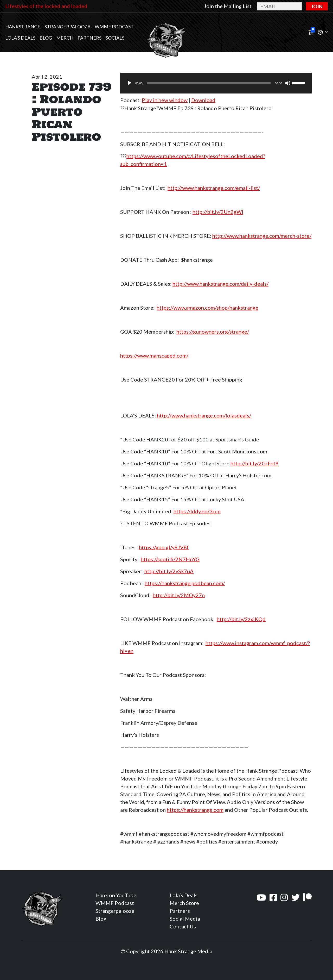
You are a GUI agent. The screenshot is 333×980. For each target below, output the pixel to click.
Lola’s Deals (20, 38)
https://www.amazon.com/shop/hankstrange (207, 308)
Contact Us (183, 926)
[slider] (209, 83)
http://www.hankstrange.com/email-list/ (214, 188)
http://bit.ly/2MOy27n (179, 595)
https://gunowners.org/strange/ (213, 332)
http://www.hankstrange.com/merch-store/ (262, 236)
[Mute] (288, 83)
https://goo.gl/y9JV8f (164, 547)
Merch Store (184, 903)
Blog (46, 38)
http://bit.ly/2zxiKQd (241, 619)
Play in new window (165, 100)
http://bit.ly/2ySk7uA (169, 571)
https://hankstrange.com (195, 810)
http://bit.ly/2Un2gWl (218, 212)
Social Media (185, 919)
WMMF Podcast (114, 27)
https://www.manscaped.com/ (154, 355)
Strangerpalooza (68, 27)
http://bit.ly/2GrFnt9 (255, 463)
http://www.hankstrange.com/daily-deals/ (220, 284)
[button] (323, 32)
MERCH (65, 38)
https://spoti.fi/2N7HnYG (170, 559)
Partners (89, 38)
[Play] (130, 83)
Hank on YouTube (116, 895)
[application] (216, 83)
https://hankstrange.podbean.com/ (185, 583)
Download (203, 100)
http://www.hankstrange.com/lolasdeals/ (204, 415)
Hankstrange (23, 27)
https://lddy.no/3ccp (197, 511)
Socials (115, 38)
